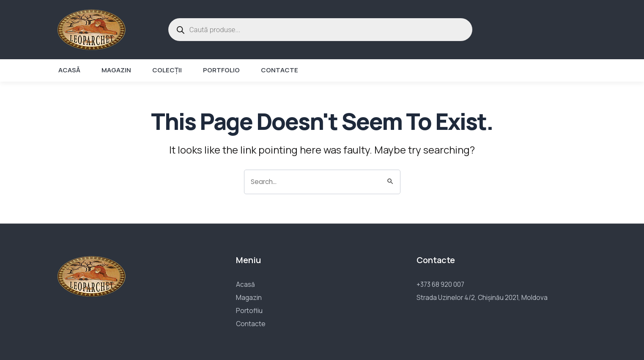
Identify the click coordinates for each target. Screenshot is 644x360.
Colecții (167, 70)
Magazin (116, 70)
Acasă (69, 70)
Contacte (280, 70)
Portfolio (221, 70)
